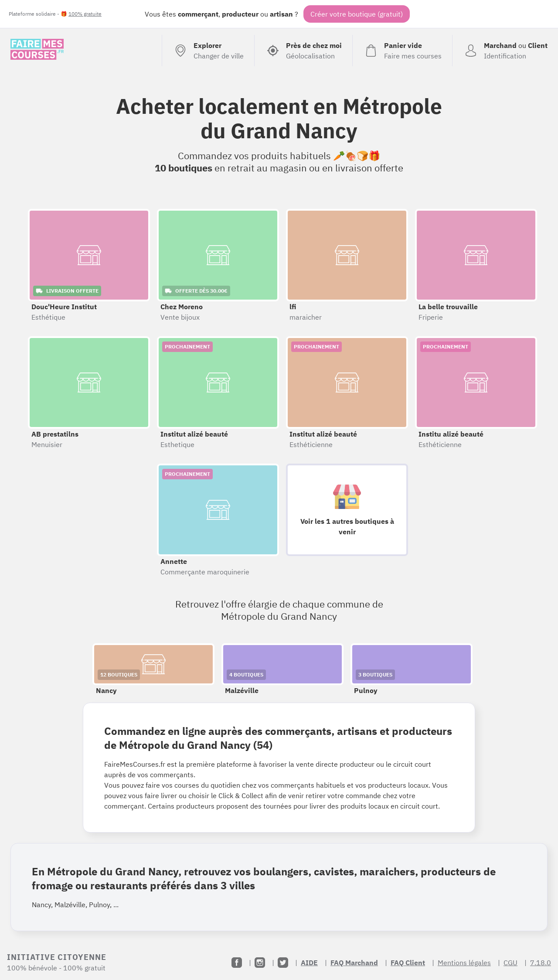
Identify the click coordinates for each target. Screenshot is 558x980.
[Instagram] (260, 963)
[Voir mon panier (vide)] (402, 51)
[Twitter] (283, 963)
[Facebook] (237, 963)
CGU (510, 963)
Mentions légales (464, 963)
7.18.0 (541, 963)
